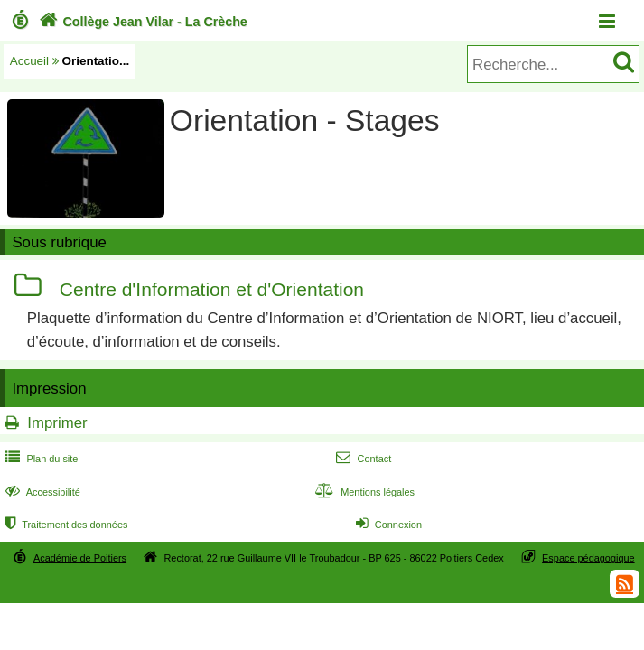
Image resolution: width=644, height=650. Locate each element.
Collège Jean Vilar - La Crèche (141, 22)
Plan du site (40, 459)
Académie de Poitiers (80, 558)
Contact (362, 459)
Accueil (29, 61)
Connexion (387, 525)
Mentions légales (363, 492)
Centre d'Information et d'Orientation (212, 289)
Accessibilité (41, 492)
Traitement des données (65, 525)
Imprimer (57, 423)
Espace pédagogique (588, 558)
